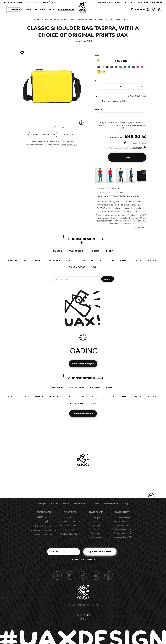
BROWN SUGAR (99, 68)
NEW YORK (127, 19)
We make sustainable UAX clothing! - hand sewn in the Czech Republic (35, 20)
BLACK (109, 68)
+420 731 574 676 (13, 3)
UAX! (130, 3)
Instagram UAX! (70, 576)
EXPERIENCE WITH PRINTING (112, 3)
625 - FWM (67, 135)
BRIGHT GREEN (124, 68)
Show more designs (83, 364)
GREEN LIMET (114, 73)
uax (38, 19)
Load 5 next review (83, 414)
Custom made (111, 504)
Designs (16, 9)
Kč (48, 3)
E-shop (55, 504)
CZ (40, 3)
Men (29, 9)
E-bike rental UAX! (122, 538)
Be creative (96, 538)
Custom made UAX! (68, 145)
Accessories (66, 9)
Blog (125, 504)
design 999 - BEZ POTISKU (109, 19)
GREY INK (139, 68)
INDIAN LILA (99, 73)
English (87, 615)
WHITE (104, 68)
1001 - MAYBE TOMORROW (43, 135)
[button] (143, 177)
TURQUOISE (129, 68)
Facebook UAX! (57, 576)
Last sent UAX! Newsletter (83, 560)
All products (63, 19)
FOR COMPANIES (153, 2)
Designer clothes (122, 518)
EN (44, 3)
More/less (139, 228)
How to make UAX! (122, 522)
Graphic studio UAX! (122, 534)
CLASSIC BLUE (134, 68)
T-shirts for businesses (122, 530)
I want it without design (136, 97)
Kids (51, 9)
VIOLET (119, 68)
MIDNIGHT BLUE (114, 68)
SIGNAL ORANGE (104, 73)
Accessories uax (49, 19)
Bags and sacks (77, 19)
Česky (78, 615)
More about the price (135, 144)
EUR (54, 3)
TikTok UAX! (83, 576)
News (66, 504)
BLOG (137, 3)
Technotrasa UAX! (109, 576)
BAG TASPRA (91, 19)
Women (40, 9)
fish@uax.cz (47, 527)
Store (96, 504)
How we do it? (81, 504)
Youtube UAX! (96, 576)
